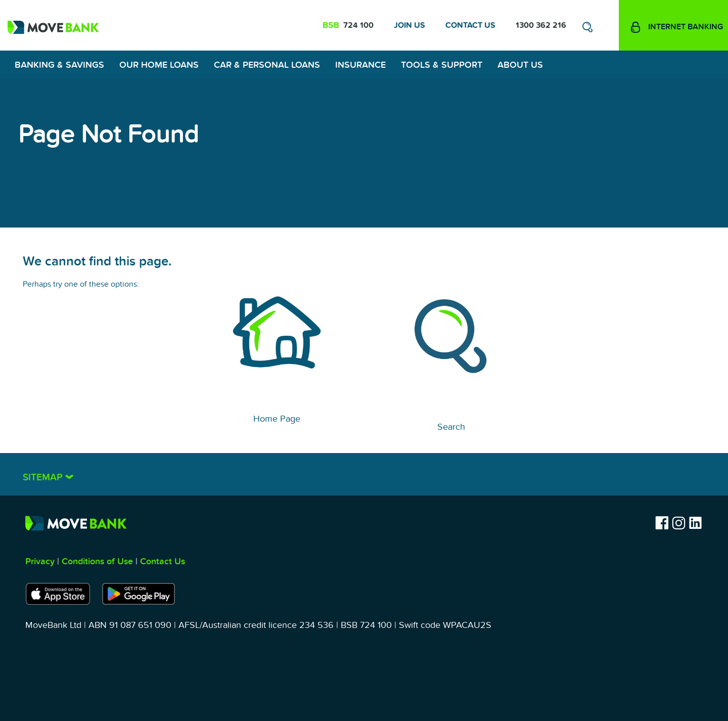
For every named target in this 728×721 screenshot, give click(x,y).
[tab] (364, 474)
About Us (520, 65)
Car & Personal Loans (267, 65)
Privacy (40, 561)
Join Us (409, 25)
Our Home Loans (159, 65)
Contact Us (470, 25)
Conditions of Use (97, 561)
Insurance (360, 65)
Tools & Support (442, 65)
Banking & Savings (59, 65)
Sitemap (44, 478)
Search (451, 427)
